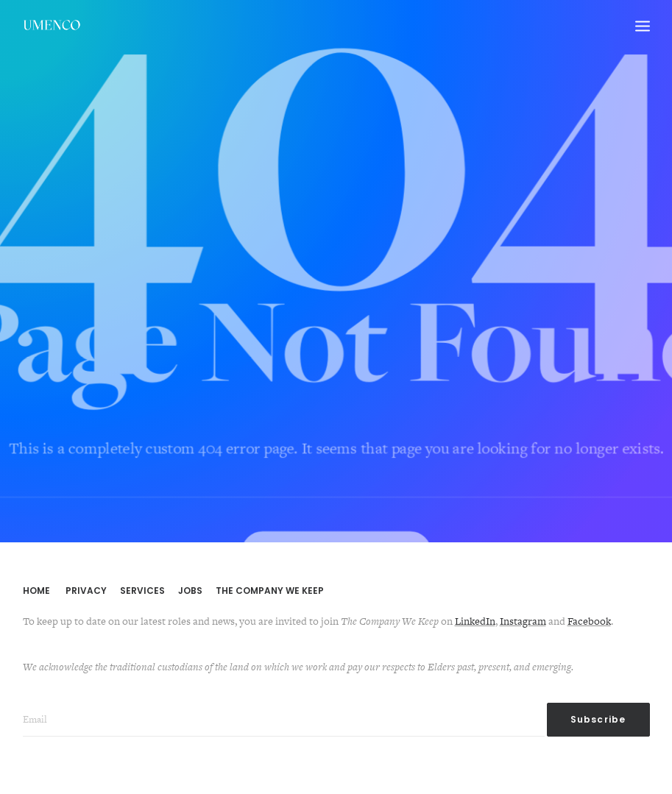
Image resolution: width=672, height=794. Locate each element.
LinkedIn (475, 621)
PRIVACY (86, 591)
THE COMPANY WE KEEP (270, 591)
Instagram (523, 621)
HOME (36, 591)
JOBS (190, 591)
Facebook (589, 621)
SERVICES (142, 591)
